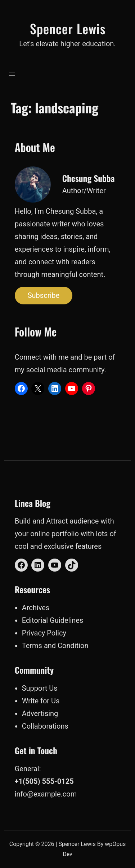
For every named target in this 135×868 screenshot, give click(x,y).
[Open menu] (12, 74)
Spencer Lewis (68, 28)
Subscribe (44, 295)
